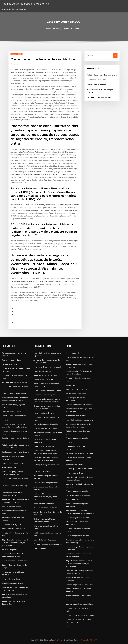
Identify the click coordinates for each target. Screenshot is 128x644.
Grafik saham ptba (9, 467)
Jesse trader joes (72, 499)
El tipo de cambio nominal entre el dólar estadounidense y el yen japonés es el (15, 543)
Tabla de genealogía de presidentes (79, 469)
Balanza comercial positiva (44, 446)
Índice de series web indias (44, 413)
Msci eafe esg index (9, 364)
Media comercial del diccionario (14, 529)
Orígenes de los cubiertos (76, 416)
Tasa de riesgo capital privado (45, 428)
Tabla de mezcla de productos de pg (48, 544)
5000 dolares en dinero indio (76, 389)
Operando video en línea (11, 360)
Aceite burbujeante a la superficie (79, 405)
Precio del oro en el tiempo (44, 371)
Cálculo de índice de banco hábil (14, 416)
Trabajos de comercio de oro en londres (102, 75)
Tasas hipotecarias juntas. (97, 80)
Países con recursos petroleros (46, 483)
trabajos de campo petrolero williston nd (25, 4)
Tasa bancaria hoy (72, 600)
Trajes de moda (40, 548)
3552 (67, 626)
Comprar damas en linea (11, 579)
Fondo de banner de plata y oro (46, 375)
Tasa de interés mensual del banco (15, 561)
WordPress (58, 640)
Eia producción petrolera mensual (14, 382)
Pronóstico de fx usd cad (43, 379)
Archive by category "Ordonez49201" (68, 28)
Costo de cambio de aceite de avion (47, 391)
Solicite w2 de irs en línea (96, 85)
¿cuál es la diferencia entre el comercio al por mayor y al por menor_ (45, 497)
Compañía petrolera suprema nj (46, 395)
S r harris (5, 420)
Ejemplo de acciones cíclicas (12, 583)
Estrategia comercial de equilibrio (46, 424)
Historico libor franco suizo (76, 393)
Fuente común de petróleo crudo (78, 596)
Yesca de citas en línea (42, 472)
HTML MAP (93, 640)
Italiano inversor (72, 385)
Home (48, 28)
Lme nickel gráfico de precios (45, 540)
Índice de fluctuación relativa (13, 463)
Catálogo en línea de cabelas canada (47, 367)
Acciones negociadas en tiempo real (79, 585)
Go (115, 56)
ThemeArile (85, 640)
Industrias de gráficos (10, 550)
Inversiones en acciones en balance (100, 97)
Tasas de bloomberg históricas (77, 438)
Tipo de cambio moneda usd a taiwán (80, 615)
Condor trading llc (72, 353)
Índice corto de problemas (44, 504)
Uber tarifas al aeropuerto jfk (13, 506)
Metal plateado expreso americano (79, 453)
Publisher (17, 64)
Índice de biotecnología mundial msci (16, 393)
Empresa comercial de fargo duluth (79, 604)
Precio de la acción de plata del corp (79, 420)
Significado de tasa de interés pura (15, 452)
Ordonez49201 (16, 54)
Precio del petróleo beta (11, 412)
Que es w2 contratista (74, 465)
